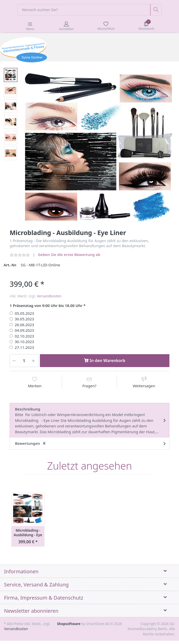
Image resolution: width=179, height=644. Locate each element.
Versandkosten (49, 296)
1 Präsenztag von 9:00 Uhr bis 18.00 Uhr (46, 305)
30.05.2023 (24, 319)
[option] (98, 148)
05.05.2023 (24, 313)
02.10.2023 (24, 336)
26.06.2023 (24, 325)
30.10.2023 (24, 342)
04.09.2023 (24, 330)
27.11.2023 (24, 347)
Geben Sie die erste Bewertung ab (69, 254)
